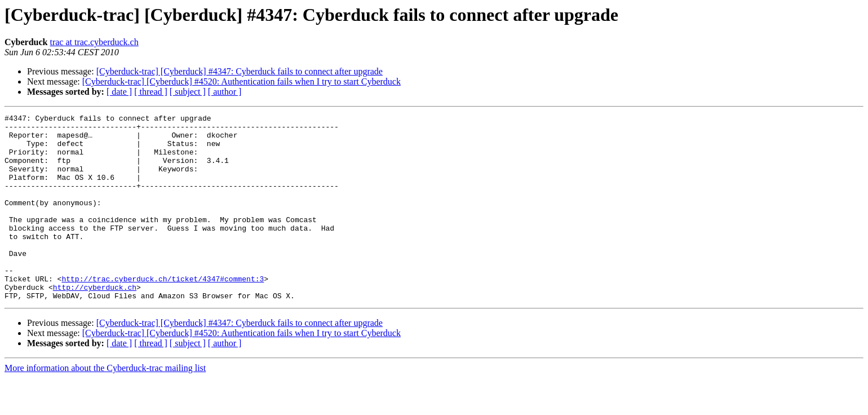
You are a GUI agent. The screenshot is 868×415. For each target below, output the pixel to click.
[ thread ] (151, 92)
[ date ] (119, 92)
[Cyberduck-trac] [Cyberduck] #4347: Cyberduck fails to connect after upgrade (240, 71)
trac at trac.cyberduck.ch (94, 42)
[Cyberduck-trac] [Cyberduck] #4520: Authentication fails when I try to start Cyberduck (242, 81)
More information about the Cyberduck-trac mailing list (105, 405)
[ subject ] (188, 92)
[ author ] (225, 92)
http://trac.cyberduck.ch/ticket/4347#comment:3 (163, 312)
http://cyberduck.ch (95, 323)
